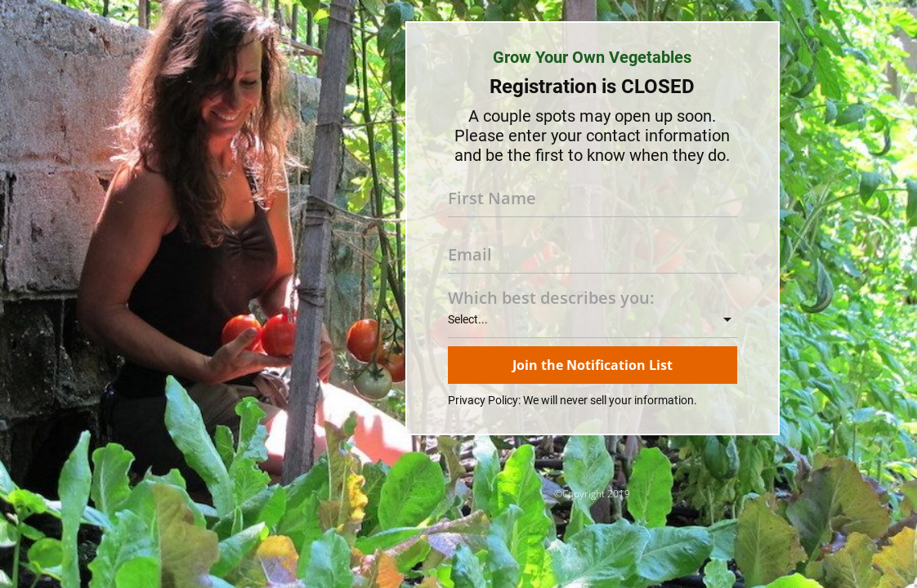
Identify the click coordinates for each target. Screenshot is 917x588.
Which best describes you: (551, 298)
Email (470, 255)
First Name (492, 198)
